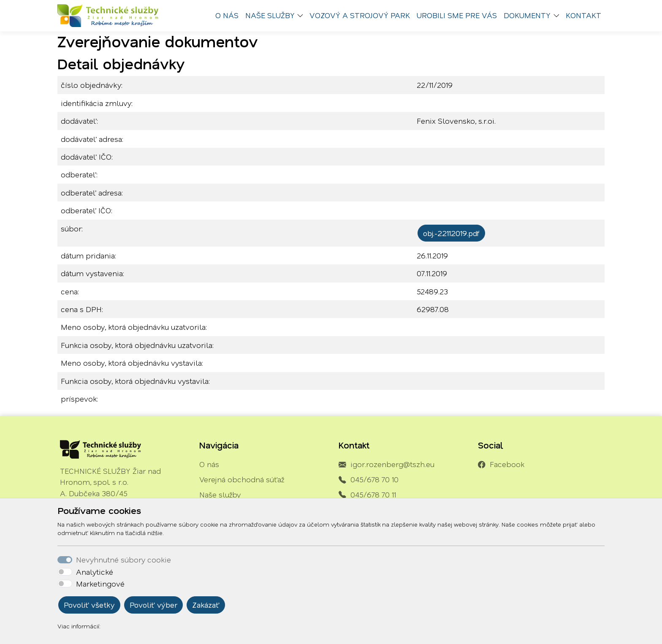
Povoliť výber (153, 605)
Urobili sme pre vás (457, 15)
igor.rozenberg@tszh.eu (392, 464)
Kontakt (583, 15)
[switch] (65, 572)
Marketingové (100, 584)
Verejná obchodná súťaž (242, 479)
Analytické (95, 572)
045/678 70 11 (373, 495)
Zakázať (206, 605)
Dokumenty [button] (527, 15)
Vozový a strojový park (360, 15)
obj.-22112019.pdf (451, 233)
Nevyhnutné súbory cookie (123, 560)
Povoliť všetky (89, 605)
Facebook (507, 464)
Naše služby (220, 495)
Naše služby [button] (270, 15)
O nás (227, 15)
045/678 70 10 (374, 479)
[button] (302, 16)
